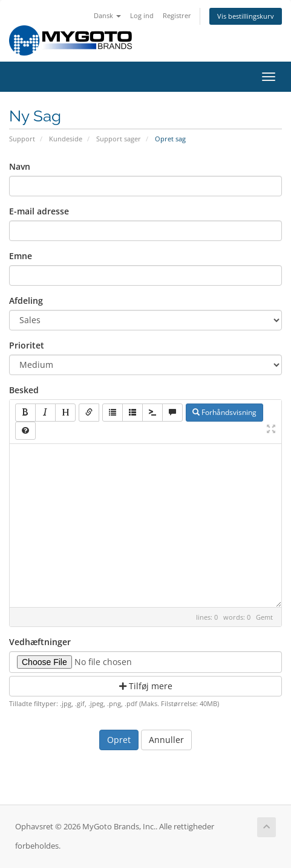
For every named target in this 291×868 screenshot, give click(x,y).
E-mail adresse (39, 211)
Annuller (166, 740)
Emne (21, 256)
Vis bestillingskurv (246, 16)
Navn (20, 166)
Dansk (107, 15)
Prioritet (27, 345)
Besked (24, 390)
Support (22, 139)
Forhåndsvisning (224, 412)
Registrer (177, 15)
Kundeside (66, 139)
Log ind (142, 15)
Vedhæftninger (40, 642)
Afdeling (26, 301)
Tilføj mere (146, 686)
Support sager (119, 139)
